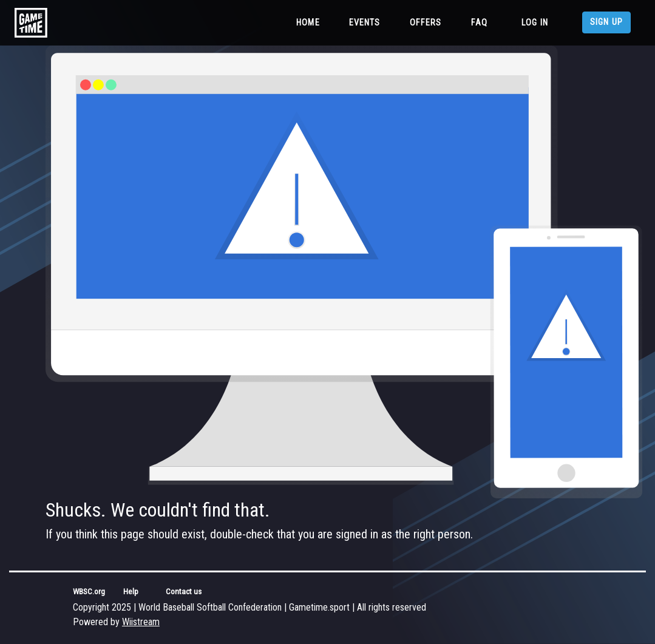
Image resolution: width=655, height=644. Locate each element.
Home (311, 22)
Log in (535, 23)
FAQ (479, 23)
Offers (426, 23)
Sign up (606, 22)
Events (365, 23)
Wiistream (141, 622)
